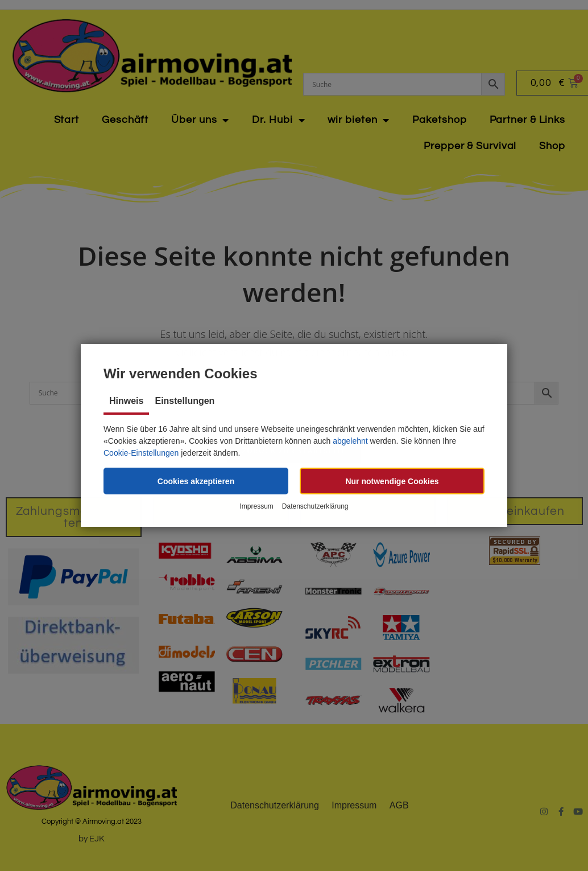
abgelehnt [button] (350, 441)
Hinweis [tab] (126, 401)
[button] (196, 481)
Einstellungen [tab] (185, 401)
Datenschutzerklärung (315, 506)
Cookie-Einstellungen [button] (141, 453)
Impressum (256, 506)
